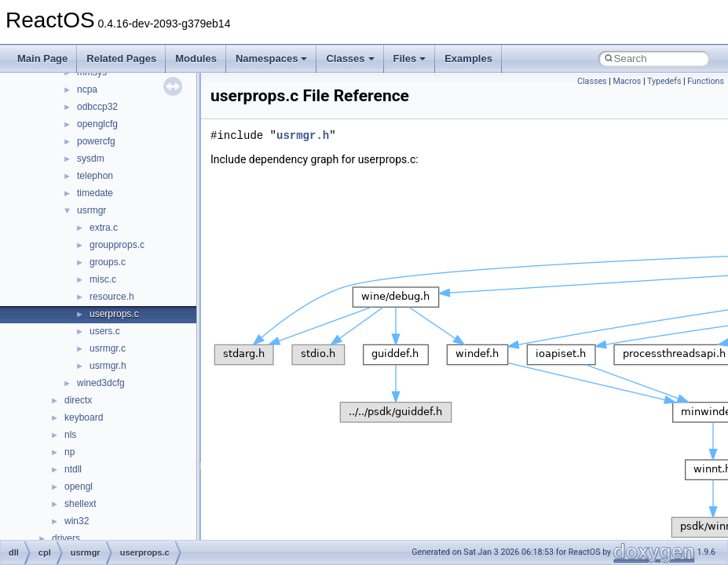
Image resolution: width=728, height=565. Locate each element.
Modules (196, 58)
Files (410, 58)
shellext (80, 504)
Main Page (42, 58)
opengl (79, 487)
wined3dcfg (101, 383)
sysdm (91, 159)
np (70, 452)
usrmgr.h (108, 366)
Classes (350, 58)
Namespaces (272, 58)
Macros (627, 81)
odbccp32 (97, 107)
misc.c (103, 279)
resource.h (112, 297)
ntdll (73, 469)
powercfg (96, 141)
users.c (105, 331)
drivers (66, 538)
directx (78, 400)
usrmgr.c (108, 348)
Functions (706, 81)
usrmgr (91, 210)
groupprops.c (117, 245)
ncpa (87, 89)
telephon (95, 176)
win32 (77, 521)
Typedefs (664, 81)
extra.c (104, 228)
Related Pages (121, 58)
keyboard (84, 417)
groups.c (108, 262)
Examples (468, 58)
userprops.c (114, 314)
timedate (95, 193)
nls (70, 435)
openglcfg (97, 124)
